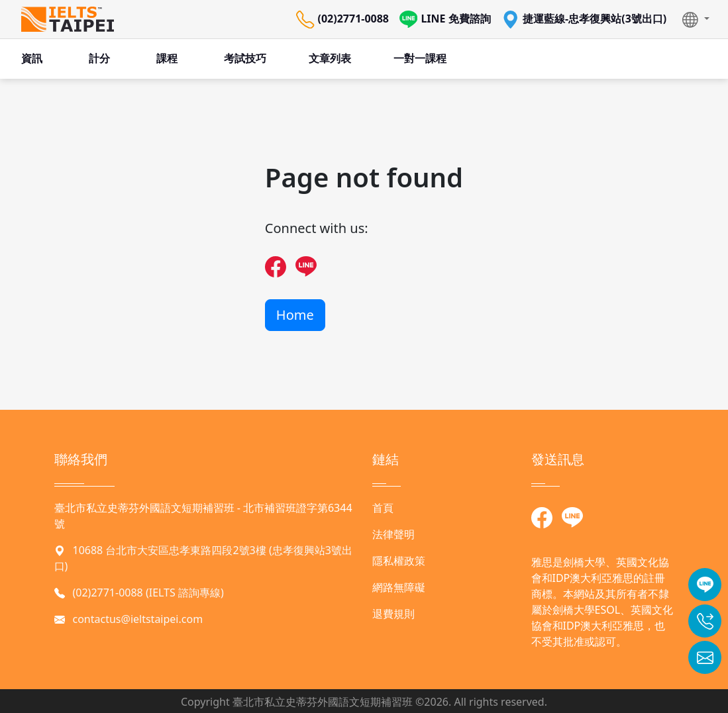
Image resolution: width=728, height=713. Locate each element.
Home (295, 315)
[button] (696, 19)
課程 (167, 58)
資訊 (32, 58)
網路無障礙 (399, 587)
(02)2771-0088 (342, 20)
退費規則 (393, 614)
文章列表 (330, 58)
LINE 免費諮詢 (445, 20)
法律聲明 (393, 534)
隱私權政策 (399, 561)
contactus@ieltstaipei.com (138, 619)
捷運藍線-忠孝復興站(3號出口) (584, 20)
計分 (99, 58)
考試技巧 (245, 58)
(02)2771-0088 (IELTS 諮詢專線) (148, 593)
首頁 (383, 508)
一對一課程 (420, 58)
